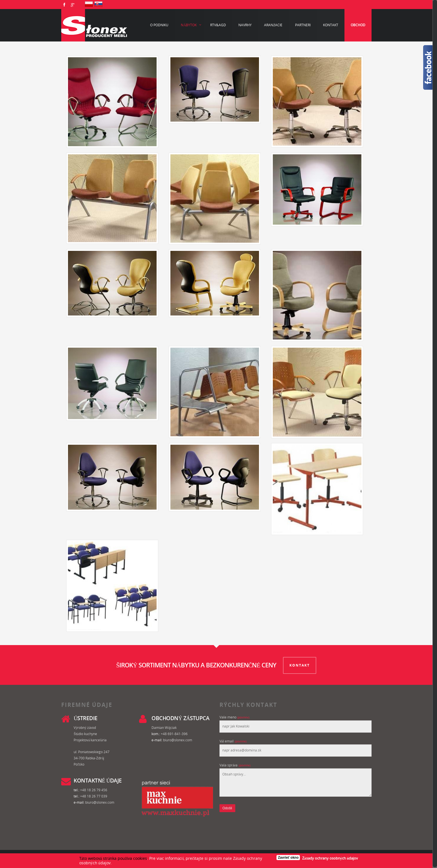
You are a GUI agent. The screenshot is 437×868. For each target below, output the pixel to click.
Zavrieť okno (288, 858)
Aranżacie (273, 25)
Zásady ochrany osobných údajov (330, 858)
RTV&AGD (218, 25)
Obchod (358, 25)
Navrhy (245, 25)
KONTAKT (300, 665)
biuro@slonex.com (178, 739)
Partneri (303, 25)
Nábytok (191, 25)
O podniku (159, 25)
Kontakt (331, 25)
